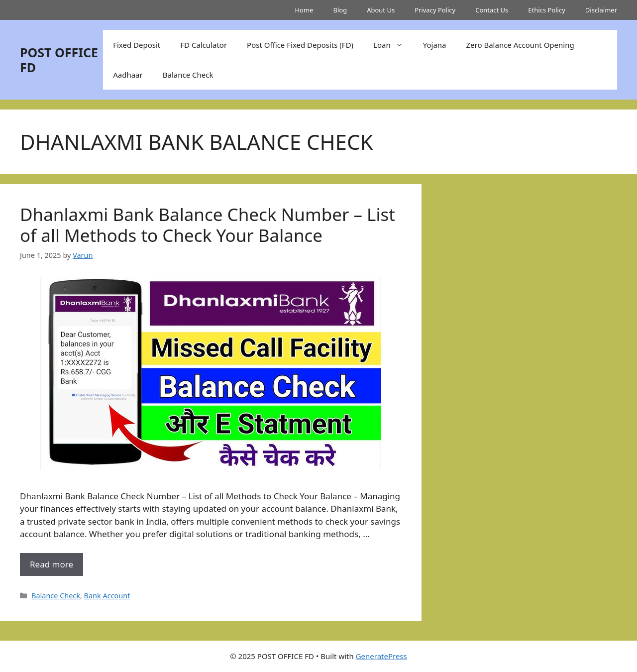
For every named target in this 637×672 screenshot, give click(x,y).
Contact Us (492, 10)
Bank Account (107, 596)
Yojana (435, 45)
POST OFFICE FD (59, 60)
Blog (340, 10)
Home (304, 10)
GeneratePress (381, 656)
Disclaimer (601, 10)
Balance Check (188, 75)
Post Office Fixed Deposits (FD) (300, 45)
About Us (381, 10)
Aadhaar (128, 75)
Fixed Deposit (137, 45)
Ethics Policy (546, 10)
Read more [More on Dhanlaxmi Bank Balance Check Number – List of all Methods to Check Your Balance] (52, 564)
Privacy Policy (435, 10)
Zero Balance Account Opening (520, 45)
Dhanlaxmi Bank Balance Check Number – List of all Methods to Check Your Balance (208, 225)
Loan (393, 45)
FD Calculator (204, 45)
